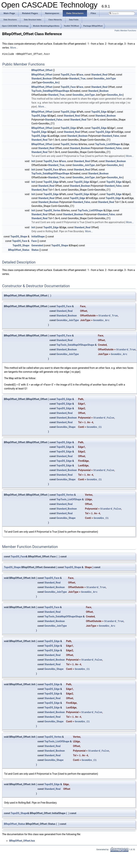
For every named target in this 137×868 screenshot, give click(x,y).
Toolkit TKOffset (71, 26)
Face (81, 75)
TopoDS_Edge (68, 112)
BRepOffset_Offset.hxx (22, 841)
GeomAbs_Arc (51, 82)
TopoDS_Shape (19, 237)
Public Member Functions (125, 31)
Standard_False (54, 120)
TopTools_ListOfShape (108, 144)
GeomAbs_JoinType (105, 79)
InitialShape (38, 237)
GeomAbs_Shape (66, 427)
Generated (37, 245)
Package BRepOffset (93, 26)
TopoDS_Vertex (69, 144)
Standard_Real (99, 75)
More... (14, 48)
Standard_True (77, 79)
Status (35, 250)
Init (33, 161)
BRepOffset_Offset (42, 70)
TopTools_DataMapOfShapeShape (51, 91)
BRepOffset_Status (19, 250)
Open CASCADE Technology (15, 26)
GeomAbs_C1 (94, 427)
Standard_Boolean (42, 79)
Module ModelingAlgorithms (46, 26)
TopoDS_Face (68, 75)
